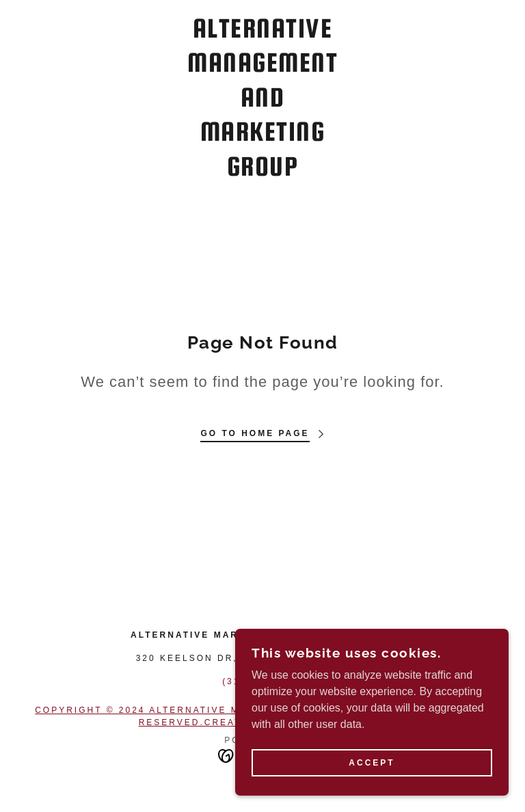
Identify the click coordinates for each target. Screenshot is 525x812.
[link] (262, 172)
